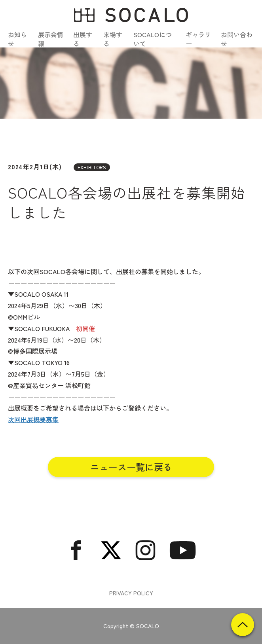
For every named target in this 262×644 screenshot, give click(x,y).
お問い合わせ (237, 39)
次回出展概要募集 (33, 419)
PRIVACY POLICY (131, 593)
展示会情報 (51, 39)
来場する (113, 39)
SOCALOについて (153, 39)
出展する (83, 39)
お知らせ (17, 39)
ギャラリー (198, 39)
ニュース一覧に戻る (131, 467)
